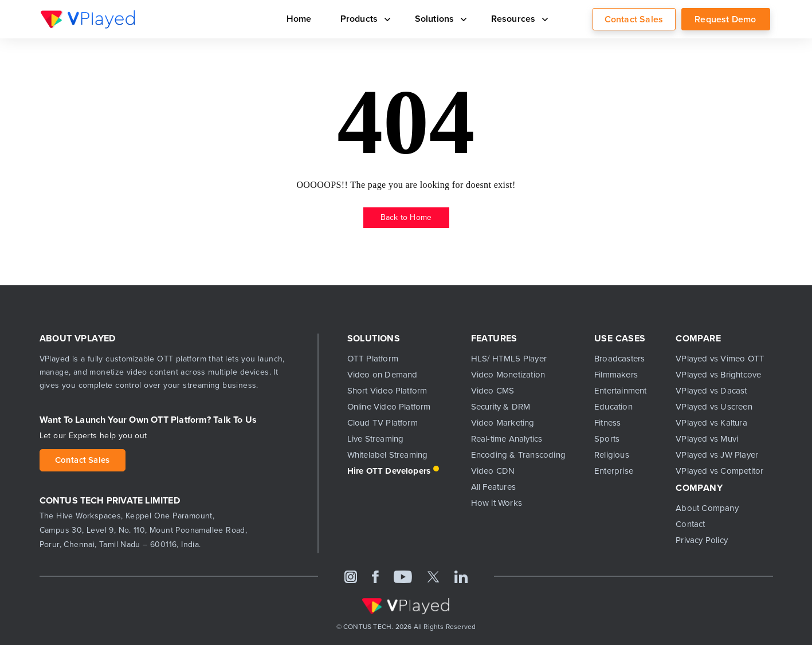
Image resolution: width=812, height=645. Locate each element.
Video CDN (493, 471)
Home (299, 19)
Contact (690, 524)
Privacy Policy (702, 540)
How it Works (497, 503)
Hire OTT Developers (389, 471)
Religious (612, 455)
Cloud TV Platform (383, 423)
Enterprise (614, 471)
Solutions (439, 19)
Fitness (607, 423)
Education (613, 407)
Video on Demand (383, 375)
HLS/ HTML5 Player (509, 359)
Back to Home (406, 217)
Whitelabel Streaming (388, 455)
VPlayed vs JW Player (717, 455)
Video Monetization (508, 375)
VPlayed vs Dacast (711, 391)
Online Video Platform (389, 407)
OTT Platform (373, 359)
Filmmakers (616, 375)
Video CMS (493, 391)
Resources (517, 19)
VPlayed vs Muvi (707, 439)
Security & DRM (501, 407)
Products (363, 19)
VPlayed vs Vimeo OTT (720, 359)
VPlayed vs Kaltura (711, 423)
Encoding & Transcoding (518, 455)
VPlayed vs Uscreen (714, 407)
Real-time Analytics (507, 439)
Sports (607, 439)
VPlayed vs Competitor (719, 471)
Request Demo (725, 19)
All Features (493, 487)
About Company (707, 508)
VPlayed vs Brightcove (718, 375)
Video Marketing (503, 423)
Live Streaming (376, 439)
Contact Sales (634, 19)
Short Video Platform (387, 391)
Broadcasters (619, 359)
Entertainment (621, 391)
